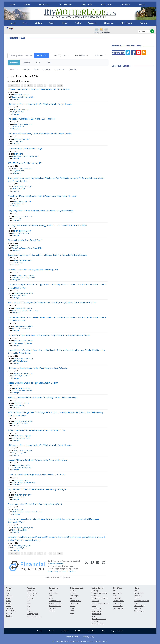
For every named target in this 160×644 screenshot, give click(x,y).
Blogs (51, 598)
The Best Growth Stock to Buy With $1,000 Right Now (31, 119)
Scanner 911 (139, 593)
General (15, 548)
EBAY (28, 139)
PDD (23, 233)
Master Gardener (98, 624)
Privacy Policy (53, 571)
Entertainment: (77, 588)
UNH (14, 171)
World (52, 23)
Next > (60, 85)
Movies (73, 591)
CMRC (26, 293)
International (60, 69)
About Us (52, 631)
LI (13, 263)
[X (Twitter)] (87, 566)
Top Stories (28, 343)
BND (30, 169)
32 (50, 85)
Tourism (143, 23)
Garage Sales (118, 606)
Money (65, 23)
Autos (115, 596)
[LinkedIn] (98, 566)
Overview (27, 69)
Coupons (138, 608)
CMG (28, 110)
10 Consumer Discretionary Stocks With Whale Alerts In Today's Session (40, 104)
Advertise (92, 631)
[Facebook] (92, 566)
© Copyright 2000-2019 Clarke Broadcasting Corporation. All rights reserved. (80, 641)
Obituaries (108, 23)
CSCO (20, 548)
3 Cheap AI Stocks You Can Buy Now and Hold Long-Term (33, 270)
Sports (27, 4)
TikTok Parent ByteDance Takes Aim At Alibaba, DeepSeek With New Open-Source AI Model (49, 335)
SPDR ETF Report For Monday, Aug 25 (24, 163)
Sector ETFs (21, 438)
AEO (16, 110)
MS (13, 127)
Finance (94, 616)
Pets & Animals (118, 608)
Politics (9, 606)
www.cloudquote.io (57, 564)
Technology (21, 482)
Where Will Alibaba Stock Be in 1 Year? (25, 240)
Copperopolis (96, 608)
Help (103, 631)
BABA (20, 95)
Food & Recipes (76, 601)
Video (136, 598)
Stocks (27, 63)
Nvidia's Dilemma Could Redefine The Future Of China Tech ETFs (36, 430)
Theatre (73, 593)
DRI (24, 139)
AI (15, 308)
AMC (29, 546)
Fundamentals (96, 614)
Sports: (30, 598)
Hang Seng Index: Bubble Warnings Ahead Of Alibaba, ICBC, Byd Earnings (40, 211)
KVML (72, 608)
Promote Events (119, 601)
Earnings (22, 405)
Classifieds (125, 4)
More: (137, 588)
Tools (49, 63)
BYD (26, 216)
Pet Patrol (52, 608)
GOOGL (26, 187)
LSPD (31, 293)
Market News (34, 156)
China (19, 468)
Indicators (99, 56)
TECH (31, 359)
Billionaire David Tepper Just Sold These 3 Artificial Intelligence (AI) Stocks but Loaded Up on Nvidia (52, 302)
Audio (136, 591)
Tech (19, 361)
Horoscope (74, 596)
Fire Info (52, 611)
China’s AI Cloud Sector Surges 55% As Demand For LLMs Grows (36, 475)
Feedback (65, 631)
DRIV (30, 495)
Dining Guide (86, 4)
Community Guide (55, 601)
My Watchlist (80, 56)
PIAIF (21, 218)
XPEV (14, 497)
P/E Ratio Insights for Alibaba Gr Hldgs (25, 148)
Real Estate (106, 4)
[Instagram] (104, 566)
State (25, 23)
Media (142, 4)
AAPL (16, 124)
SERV (19, 376)
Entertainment (65, 4)
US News (38, 23)
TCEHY (28, 438)
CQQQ (26, 436)
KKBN (72, 613)
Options (16, 141)
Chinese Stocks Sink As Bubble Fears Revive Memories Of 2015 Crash (39, 89)
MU (18, 278)
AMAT (24, 546)
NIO (32, 97)
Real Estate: (97, 611)
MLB (29, 604)
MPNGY (28, 388)
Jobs (114, 591)
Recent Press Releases (20, 248)
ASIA (16, 95)
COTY (29, 231)
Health (51, 596)
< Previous (12, 85)
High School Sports (34, 616)
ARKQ (16, 495)
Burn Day (31, 591)
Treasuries (73, 69)
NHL (29, 609)
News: (9, 588)
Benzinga (15, 97)
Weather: (31, 588)
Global (24, 295)
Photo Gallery (139, 606)
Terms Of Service (68, 571)
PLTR (25, 202)
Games (73, 598)
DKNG (26, 374)
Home (39, 631)
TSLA (14, 453)
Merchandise (118, 593)
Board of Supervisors (142, 601)
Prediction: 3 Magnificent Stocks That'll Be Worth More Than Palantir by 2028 (42, 196)
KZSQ (72, 611)
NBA (29, 606)
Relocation (95, 621)
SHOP (29, 328)
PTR (17, 218)
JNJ (24, 189)
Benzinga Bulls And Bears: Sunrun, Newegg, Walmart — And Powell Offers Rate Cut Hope (47, 225)
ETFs (38, 63)
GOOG (26, 275)
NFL (29, 601)
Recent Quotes (60, 56)
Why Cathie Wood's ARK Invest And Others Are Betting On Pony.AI (37, 489)
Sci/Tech (9, 613)
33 (54, 85)
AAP (16, 546)
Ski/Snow (31, 596)
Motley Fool (16, 129)
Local (13, 23)
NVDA (17, 127)
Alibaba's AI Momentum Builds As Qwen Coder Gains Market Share (37, 460)
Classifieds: (118, 588)
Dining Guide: (97, 588)
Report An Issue (117, 631)
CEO (30, 216)
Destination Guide (55, 603)
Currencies (47, 69)
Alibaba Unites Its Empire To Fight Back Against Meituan (33, 383)
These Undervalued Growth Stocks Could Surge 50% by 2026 (35, 504)
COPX (18, 171)
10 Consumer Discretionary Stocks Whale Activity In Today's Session (38, 368)
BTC (25, 231)
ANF (19, 110)
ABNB (16, 451)
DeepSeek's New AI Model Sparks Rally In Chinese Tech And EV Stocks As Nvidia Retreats (47, 255)
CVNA (18, 112)
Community (44, 4)
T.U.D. (136, 603)
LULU (25, 453)
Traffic (78, 23)
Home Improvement (99, 619)
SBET (14, 112)
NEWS (21, 154)
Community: (54, 588)
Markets (14, 63)
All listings (95, 591)
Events (51, 591)
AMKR (16, 261)
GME (31, 374)
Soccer (30, 611)
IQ (28, 403)
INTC (31, 124)
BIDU (25, 95)
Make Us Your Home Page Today (127, 46)
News (12, 4)
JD (28, 95)
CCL (20, 139)
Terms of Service (73, 637)
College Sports (33, 614)
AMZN (21, 124)
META (14, 310)
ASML (16, 202)
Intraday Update (18, 156)
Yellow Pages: (139, 611)
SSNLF (21, 263)
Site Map (78, 631)
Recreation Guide (55, 606)
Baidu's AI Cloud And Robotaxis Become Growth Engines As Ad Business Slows (42, 397)
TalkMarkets (17, 173)
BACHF (21, 216)
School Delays (126, 23)
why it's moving (25, 97)
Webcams (92, 23)
